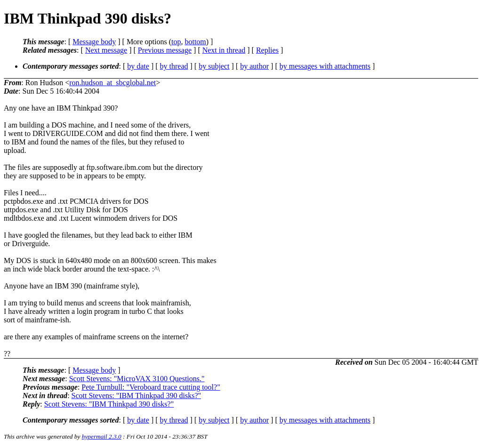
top (176, 42)
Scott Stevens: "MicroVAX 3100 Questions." (137, 379)
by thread (174, 66)
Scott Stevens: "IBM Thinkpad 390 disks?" (136, 396)
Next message (106, 50)
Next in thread (224, 50)
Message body (94, 42)
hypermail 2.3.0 (102, 436)
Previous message (165, 50)
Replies (267, 50)
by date (138, 66)
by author (254, 66)
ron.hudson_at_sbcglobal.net (112, 83)
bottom (195, 42)
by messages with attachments (325, 66)
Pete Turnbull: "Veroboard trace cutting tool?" (151, 387)
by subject (214, 66)
